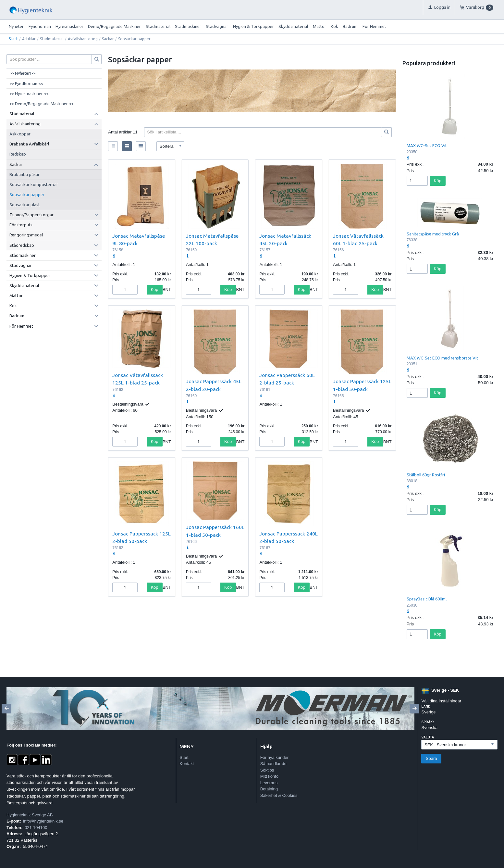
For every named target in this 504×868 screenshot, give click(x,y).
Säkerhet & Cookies (279, 795)
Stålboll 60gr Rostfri (426, 475)
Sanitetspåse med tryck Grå (433, 234)
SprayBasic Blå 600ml (427, 599)
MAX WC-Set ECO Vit (427, 145)
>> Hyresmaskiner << (29, 94)
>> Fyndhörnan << (26, 83)
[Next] (414, 709)
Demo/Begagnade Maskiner (114, 26)
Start (13, 39)
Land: (426, 706)
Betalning (269, 789)
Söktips (267, 770)
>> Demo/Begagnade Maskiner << (41, 104)
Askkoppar (20, 134)
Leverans (269, 783)
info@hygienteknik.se (43, 821)
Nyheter (16, 26)
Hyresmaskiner (69, 26)
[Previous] (6, 709)
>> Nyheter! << (23, 73)
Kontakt (187, 764)
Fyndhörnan (40, 26)
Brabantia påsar (25, 174)
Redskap (18, 154)
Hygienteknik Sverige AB (30, 815)
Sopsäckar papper (27, 195)
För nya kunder (274, 757)
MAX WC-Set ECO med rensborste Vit (442, 358)
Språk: (427, 722)
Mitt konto (269, 776)
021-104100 (36, 828)
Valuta (428, 737)
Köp (154, 289)
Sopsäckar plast (25, 205)
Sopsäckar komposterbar (34, 184)
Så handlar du (273, 764)
